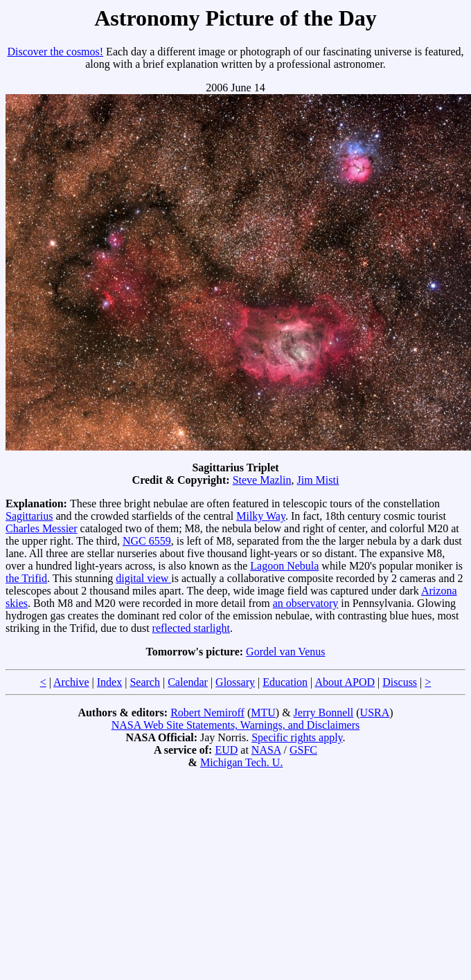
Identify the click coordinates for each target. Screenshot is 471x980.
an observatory (306, 603)
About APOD (345, 682)
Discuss (400, 682)
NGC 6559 (147, 541)
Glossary (235, 682)
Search (145, 682)
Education (285, 682)
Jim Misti (318, 480)
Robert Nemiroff (207, 713)
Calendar (188, 682)
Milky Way (261, 516)
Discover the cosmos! (55, 52)
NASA (266, 750)
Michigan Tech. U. (241, 762)
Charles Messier (42, 528)
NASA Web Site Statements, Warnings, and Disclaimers (236, 725)
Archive (71, 682)
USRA (375, 713)
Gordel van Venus (285, 652)
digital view (143, 578)
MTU (263, 713)
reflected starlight (191, 628)
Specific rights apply (297, 737)
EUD (226, 750)
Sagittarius (29, 516)
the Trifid (26, 578)
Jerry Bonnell (324, 713)
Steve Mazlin (262, 480)
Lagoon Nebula (284, 566)
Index (109, 682)
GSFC (303, 750)
